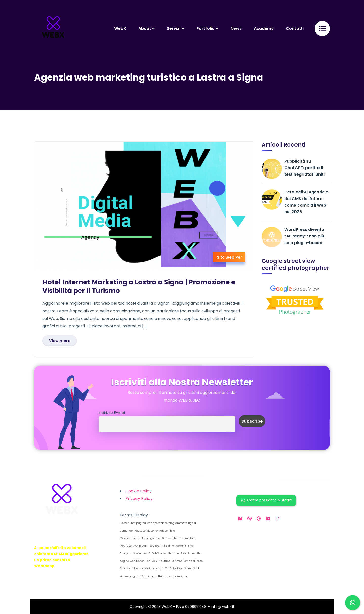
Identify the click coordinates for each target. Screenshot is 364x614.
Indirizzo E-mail (112, 413)
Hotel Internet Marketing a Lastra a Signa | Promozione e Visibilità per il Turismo (139, 286)
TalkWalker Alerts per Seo (168, 553)
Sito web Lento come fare (178, 538)
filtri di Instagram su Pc (171, 576)
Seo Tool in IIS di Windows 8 (167, 546)
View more (60, 341)
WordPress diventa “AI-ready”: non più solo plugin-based (304, 236)
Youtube (164, 561)
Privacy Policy (139, 499)
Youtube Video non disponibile (154, 531)
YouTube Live (173, 569)
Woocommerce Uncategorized (140, 538)
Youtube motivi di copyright (144, 569)
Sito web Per (229, 257)
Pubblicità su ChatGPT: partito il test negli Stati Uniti (304, 168)
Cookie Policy (139, 491)
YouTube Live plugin (134, 546)
